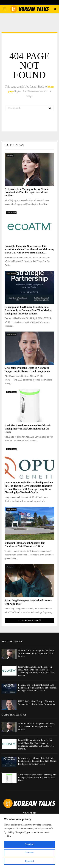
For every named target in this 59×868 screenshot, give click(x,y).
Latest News (14, 145)
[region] (29, 841)
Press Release (11, 213)
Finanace (10, 156)
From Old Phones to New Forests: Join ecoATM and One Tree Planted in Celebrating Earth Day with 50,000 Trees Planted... (29, 249)
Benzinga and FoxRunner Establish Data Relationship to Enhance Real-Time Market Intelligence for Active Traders (28, 310)
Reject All (29, 861)
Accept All (29, 844)
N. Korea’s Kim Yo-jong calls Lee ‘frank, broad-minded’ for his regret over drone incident (27, 192)
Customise (29, 853)
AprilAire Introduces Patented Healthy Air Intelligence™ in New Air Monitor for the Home (28, 429)
